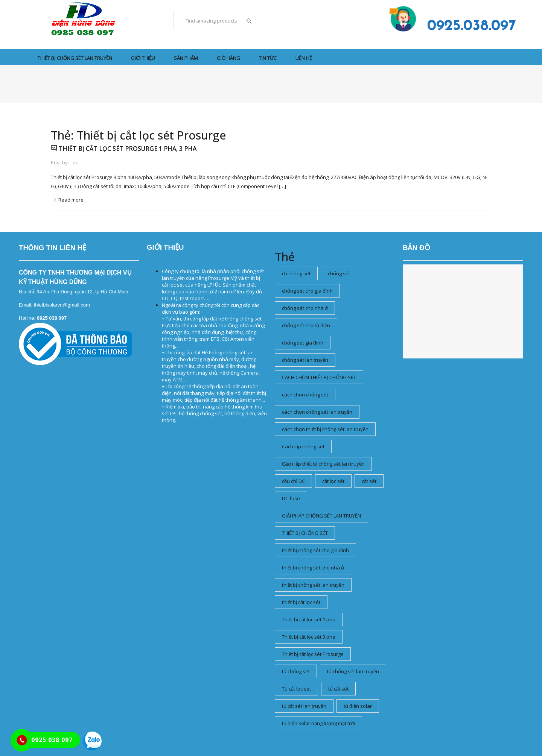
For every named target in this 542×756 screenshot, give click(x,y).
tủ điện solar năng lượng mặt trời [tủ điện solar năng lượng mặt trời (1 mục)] (318, 723)
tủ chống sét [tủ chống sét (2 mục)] (296, 671)
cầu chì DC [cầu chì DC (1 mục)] (293, 481)
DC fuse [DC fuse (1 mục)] (291, 498)
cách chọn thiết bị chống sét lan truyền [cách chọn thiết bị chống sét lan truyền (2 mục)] (325, 429)
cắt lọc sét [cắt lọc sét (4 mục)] (333, 481)
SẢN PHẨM (186, 58)
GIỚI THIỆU (143, 58)
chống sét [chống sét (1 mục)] (339, 273)
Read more (71, 200)
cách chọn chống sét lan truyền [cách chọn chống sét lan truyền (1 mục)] (317, 412)
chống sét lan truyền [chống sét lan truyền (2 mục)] (305, 360)
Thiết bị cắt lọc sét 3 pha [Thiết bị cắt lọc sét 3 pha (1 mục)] (309, 637)
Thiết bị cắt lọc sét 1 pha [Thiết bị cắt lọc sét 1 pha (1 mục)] (309, 619)
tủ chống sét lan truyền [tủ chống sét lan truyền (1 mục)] (353, 671)
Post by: (60, 162)
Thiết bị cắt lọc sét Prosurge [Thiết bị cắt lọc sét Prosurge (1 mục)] (313, 654)
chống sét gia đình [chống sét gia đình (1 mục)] (303, 343)
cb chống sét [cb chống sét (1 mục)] (296, 273)
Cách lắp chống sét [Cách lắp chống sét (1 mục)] (303, 446)
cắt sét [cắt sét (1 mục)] (369, 481)
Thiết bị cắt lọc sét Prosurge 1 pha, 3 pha (124, 149)
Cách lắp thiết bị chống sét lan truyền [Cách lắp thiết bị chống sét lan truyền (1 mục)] (323, 464)
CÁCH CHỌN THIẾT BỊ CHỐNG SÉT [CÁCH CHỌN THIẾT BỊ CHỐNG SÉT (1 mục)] (319, 377)
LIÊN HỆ (304, 58)
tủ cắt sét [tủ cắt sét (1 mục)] (338, 689)
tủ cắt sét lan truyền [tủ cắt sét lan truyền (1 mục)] (304, 706)
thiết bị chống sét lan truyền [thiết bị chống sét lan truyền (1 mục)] (313, 585)
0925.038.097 (471, 26)
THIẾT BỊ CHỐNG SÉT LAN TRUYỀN (75, 58)
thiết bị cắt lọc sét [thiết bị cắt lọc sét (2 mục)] (301, 602)
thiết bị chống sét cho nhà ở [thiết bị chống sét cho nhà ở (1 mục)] (313, 568)
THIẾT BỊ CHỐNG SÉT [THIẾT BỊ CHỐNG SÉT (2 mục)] (305, 533)
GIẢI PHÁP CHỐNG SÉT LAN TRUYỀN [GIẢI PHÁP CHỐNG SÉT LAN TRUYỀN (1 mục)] (321, 516)
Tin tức (268, 58)
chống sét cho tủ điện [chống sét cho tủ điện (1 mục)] (306, 325)
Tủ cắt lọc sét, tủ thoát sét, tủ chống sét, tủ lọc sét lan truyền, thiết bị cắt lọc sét (167, 248)
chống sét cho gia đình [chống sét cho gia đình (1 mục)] (307, 291)
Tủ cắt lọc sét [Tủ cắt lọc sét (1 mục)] (296, 689)
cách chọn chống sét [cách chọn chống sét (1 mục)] (305, 395)
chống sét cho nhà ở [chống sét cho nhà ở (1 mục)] (305, 308)
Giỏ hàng (228, 58)
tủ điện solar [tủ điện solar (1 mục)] (358, 706)
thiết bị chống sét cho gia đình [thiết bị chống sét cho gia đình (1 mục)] (315, 550)
